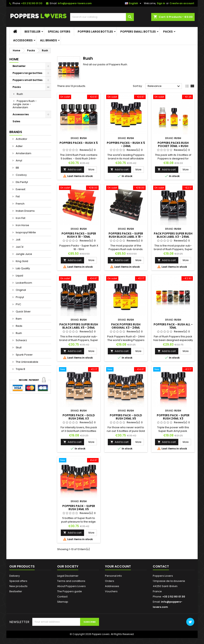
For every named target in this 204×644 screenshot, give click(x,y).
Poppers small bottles (138, 38)
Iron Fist (20, 224)
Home (14, 65)
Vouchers (111, 597)
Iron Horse (22, 231)
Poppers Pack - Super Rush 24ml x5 (79, 514)
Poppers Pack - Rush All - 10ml (173, 332)
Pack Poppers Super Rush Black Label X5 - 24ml (79, 332)
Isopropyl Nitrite (25, 238)
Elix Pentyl (22, 188)
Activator (21, 145)
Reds (19, 332)
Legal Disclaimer (68, 582)
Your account (118, 572)
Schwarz (21, 346)
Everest (20, 195)
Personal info (113, 582)
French (20, 210)
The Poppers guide (70, 597)
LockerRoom (24, 289)
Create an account (182, 9)
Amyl (19, 166)
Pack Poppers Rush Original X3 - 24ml (126, 332)
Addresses (112, 592)
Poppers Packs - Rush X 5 (79, 149)
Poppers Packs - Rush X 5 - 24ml (126, 150)
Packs (168, 38)
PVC (18, 310)
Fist (17, 202)
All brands (49, 46)
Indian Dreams (25, 217)
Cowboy (21, 181)
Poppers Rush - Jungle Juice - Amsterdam (25, 110)
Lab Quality (23, 274)
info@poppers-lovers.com (75, 9)
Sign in (161, 9)
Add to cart (72, 175)
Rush (20, 100)
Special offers (59, 38)
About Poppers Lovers (71, 592)
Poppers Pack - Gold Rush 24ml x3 (79, 423)
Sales (16, 127)
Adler (19, 152)
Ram (18, 325)
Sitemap (63, 608)
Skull (18, 353)
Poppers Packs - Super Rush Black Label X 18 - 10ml (126, 243)
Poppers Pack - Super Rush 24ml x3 (173, 423)
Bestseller (32, 38)
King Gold (22, 267)
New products (18, 592)
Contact (62, 603)
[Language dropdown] (134, 9)
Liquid (19, 282)
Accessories (23, 46)
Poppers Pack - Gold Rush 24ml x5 (126, 423)
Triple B (20, 375)
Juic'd (19, 253)
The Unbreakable (27, 368)
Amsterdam (23, 159)
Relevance (164, 92)
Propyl (20, 303)
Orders (110, 587)
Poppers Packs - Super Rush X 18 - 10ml (79, 241)
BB (17, 174)
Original (21, 296)
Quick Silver (23, 318)
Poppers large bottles (95, 38)
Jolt (18, 246)
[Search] (102, 23)
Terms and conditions (71, 587)
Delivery (15, 582)
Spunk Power (24, 361)
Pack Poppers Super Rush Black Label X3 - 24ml (173, 241)
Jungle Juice (24, 260)
